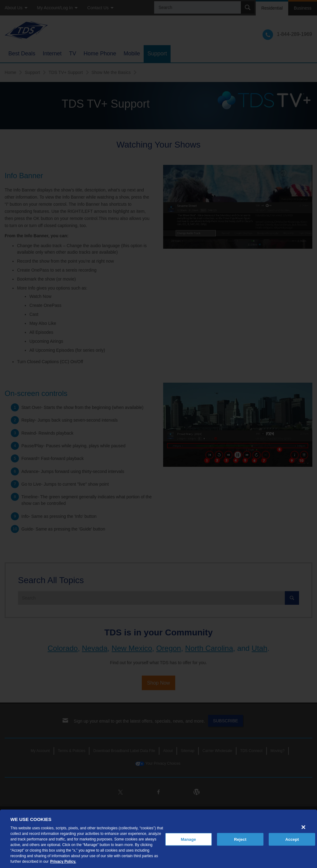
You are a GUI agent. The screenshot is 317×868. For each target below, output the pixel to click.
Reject (240, 839)
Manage (188, 839)
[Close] (303, 827)
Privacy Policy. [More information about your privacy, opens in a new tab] (63, 862)
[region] (158, 839)
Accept (292, 839)
